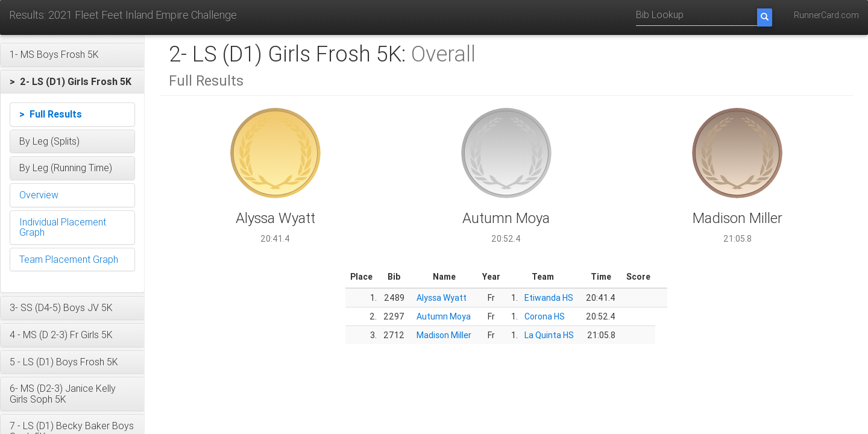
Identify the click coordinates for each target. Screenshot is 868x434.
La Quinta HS (549, 335)
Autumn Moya (444, 316)
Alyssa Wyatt (442, 298)
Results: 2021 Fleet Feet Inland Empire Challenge (123, 15)
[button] (72, 55)
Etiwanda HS (549, 298)
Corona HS (545, 316)
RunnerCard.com (826, 15)
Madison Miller (444, 335)
